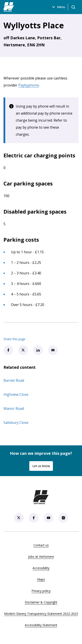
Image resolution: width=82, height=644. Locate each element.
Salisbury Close (16, 423)
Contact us (41, 545)
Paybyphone (29, 85)
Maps (41, 579)
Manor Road (14, 408)
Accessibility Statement (41, 625)
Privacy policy (41, 591)
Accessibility (41, 568)
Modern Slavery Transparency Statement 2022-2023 (41, 614)
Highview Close (16, 394)
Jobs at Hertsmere (41, 557)
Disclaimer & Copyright (41, 602)
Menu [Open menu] (58, 7)
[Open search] (73, 7)
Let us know (41, 466)
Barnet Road (14, 380)
